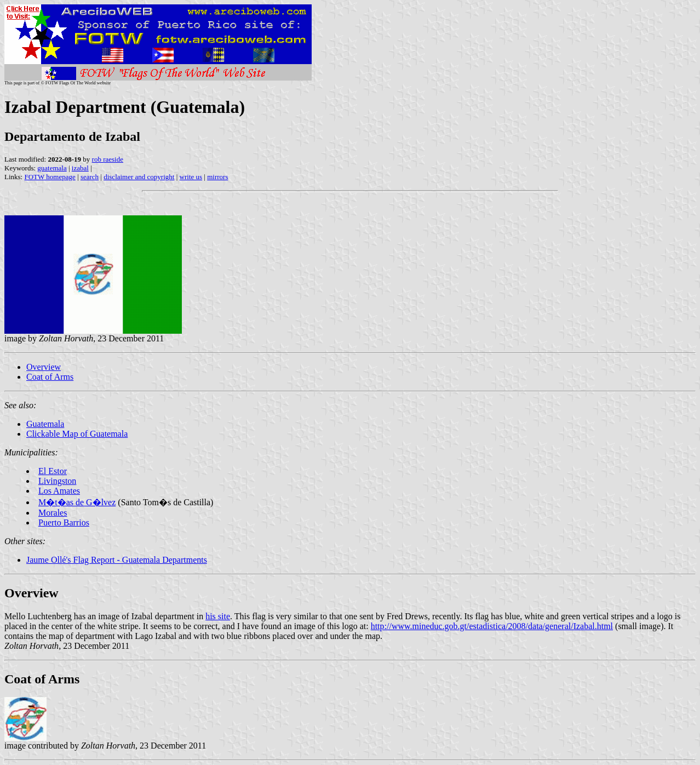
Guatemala (45, 424)
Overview (44, 367)
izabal (80, 168)
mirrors (217, 177)
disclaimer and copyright (139, 177)
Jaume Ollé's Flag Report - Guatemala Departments (117, 560)
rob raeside (108, 159)
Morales (53, 513)
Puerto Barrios (64, 523)
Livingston (57, 481)
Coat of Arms (50, 377)
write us (191, 177)
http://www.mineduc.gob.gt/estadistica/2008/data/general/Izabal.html (492, 626)
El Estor (53, 471)
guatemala (52, 168)
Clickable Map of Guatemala (77, 434)
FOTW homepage (50, 177)
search (90, 177)
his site (218, 616)
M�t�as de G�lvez (77, 502)
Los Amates (59, 491)
